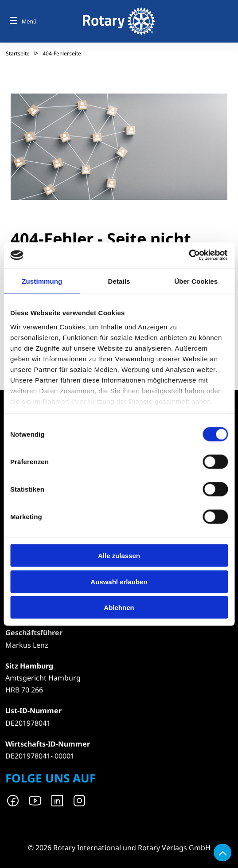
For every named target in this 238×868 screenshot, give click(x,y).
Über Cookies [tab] (196, 281)
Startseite (18, 53)
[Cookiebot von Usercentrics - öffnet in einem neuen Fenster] (189, 255)
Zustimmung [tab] (42, 281)
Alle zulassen (119, 556)
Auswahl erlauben (119, 581)
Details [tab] (119, 281)
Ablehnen (119, 608)
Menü (23, 22)
